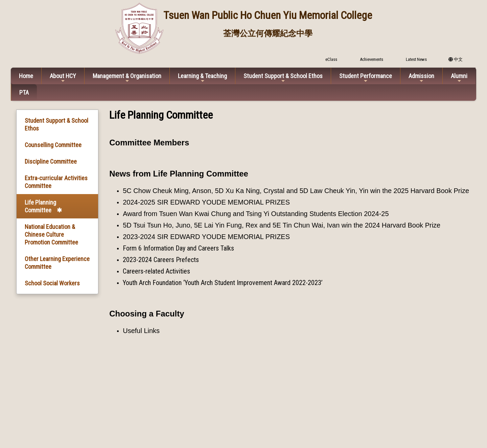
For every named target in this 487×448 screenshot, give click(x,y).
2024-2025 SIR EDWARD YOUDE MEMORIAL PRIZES (206, 202)
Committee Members (149, 143)
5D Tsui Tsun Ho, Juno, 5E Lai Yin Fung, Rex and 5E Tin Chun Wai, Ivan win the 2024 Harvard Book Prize (282, 225)
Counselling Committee (53, 145)
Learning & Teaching (202, 78)
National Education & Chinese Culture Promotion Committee (51, 234)
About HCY (63, 78)
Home (26, 76)
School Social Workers (52, 283)
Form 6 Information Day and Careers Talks (178, 248)
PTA (24, 92)
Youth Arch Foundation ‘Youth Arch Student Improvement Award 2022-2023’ (223, 283)
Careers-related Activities (156, 271)
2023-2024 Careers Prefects (161, 260)
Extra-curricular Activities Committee (56, 182)
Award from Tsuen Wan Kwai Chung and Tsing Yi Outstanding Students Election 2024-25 (256, 214)
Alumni (459, 78)
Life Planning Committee (40, 206)
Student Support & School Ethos (283, 78)
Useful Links (141, 331)
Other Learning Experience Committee (57, 263)
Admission (421, 78)
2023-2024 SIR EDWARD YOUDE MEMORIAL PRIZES (206, 237)
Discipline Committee (51, 161)
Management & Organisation (127, 78)
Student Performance (366, 78)
